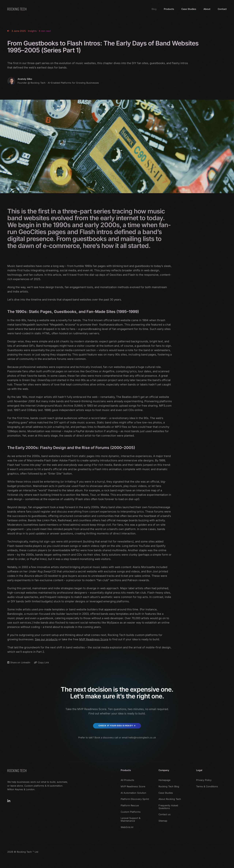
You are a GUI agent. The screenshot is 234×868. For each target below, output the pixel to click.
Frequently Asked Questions (168, 807)
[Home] (17, 9)
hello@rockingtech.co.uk (142, 738)
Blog (154, 9)
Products (169, 9)
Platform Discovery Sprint (135, 799)
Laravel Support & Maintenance (131, 820)
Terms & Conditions (207, 787)
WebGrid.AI (127, 827)
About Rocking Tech (170, 799)
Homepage (164, 780)
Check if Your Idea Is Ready (117, 726)
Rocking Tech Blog (169, 787)
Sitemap (163, 821)
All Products (127, 780)
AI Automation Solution (133, 793)
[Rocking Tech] (17, 771)
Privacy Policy (204, 780)
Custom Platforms (131, 812)
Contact (222, 9)
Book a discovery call (106, 738)
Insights (32, 31)
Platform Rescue (130, 806)
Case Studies (189, 9)
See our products (46, 639)
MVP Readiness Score (94, 639)
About (207, 9)
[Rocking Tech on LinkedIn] (9, 801)
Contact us (165, 815)
